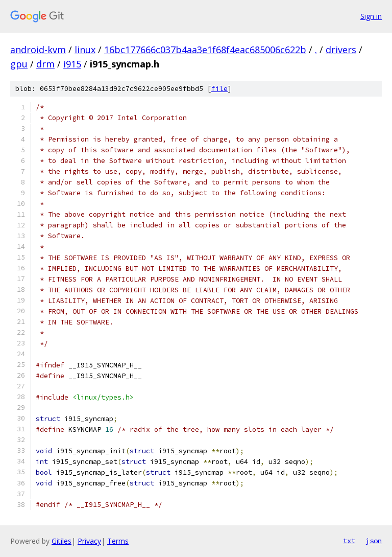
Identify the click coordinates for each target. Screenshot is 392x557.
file (219, 89)
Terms (118, 541)
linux (85, 50)
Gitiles (62, 541)
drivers (341, 50)
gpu (19, 64)
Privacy (89, 541)
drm (45, 64)
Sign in (371, 16)
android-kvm (38, 50)
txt (349, 541)
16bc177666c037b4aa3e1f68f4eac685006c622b (205, 50)
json (374, 541)
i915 (72, 64)
